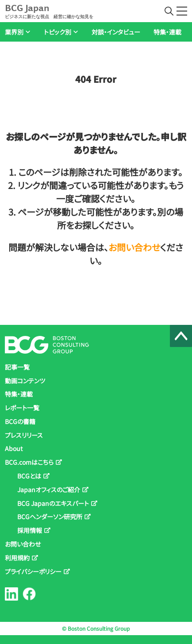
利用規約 (17, 558)
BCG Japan (49, 11)
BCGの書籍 (20, 421)
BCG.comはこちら (29, 462)
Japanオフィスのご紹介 (49, 490)
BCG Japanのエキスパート (53, 503)
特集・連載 (167, 32)
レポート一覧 (22, 408)
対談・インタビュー (116, 32)
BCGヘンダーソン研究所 (50, 517)
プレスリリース (24, 435)
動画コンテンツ (25, 381)
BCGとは (29, 476)
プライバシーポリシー (33, 571)
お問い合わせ (134, 247)
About (14, 448)
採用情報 (30, 530)
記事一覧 (17, 367)
